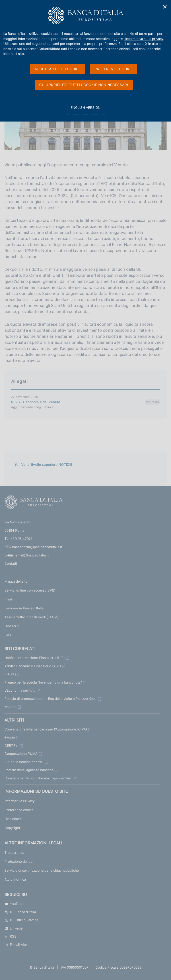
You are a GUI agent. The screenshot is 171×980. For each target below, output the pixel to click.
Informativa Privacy (20, 801)
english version (85, 110)
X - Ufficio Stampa (21, 920)
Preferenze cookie (19, 810)
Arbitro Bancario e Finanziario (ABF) (33, 666)
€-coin (10, 737)
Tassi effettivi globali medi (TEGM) (31, 617)
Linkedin (14, 928)
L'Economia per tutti (20, 690)
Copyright (12, 828)
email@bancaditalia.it (32, 555)
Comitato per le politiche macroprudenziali (38, 778)
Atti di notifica (15, 879)
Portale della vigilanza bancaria (29, 770)
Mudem (10, 707)
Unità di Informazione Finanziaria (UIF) (35, 658)
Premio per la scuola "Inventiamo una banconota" (43, 682)
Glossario (12, 626)
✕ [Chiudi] (165, 7)
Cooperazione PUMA (21, 754)
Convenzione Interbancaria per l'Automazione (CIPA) (46, 729)
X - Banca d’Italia (20, 912)
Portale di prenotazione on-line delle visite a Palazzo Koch (50, 699)
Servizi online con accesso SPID (30, 590)
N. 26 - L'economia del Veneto (36, 402)
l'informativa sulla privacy (143, 39)
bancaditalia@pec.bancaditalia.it (37, 547)
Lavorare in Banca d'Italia (24, 608)
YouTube (14, 904)
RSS (10, 936)
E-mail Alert (16, 945)
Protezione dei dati (19, 861)
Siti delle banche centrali (24, 762)
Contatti (11, 563)
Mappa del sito (16, 581)
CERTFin (11, 746)
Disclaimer (13, 819)
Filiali (9, 599)
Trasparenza (14, 853)
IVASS (9, 674)
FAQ (8, 635)
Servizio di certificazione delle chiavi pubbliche (42, 870)
